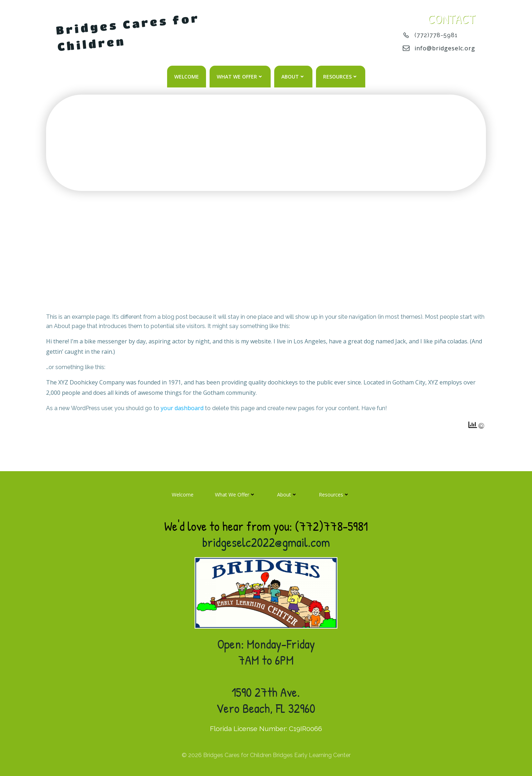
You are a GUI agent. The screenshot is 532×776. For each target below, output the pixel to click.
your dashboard (182, 408)
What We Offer (240, 77)
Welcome (187, 77)
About (293, 77)
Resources (341, 77)
